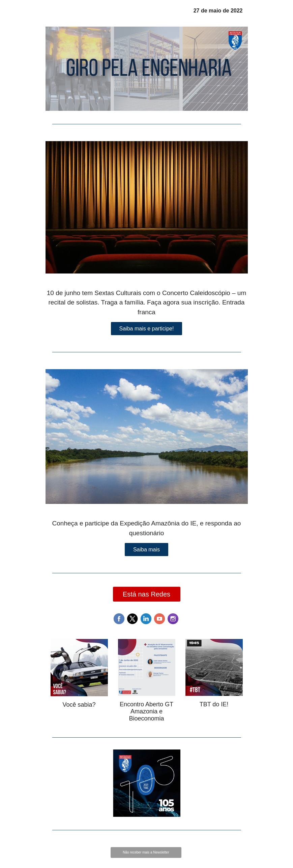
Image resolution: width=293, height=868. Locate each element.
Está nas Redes (146, 594)
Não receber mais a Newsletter (146, 852)
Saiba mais (146, 550)
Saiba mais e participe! (147, 329)
